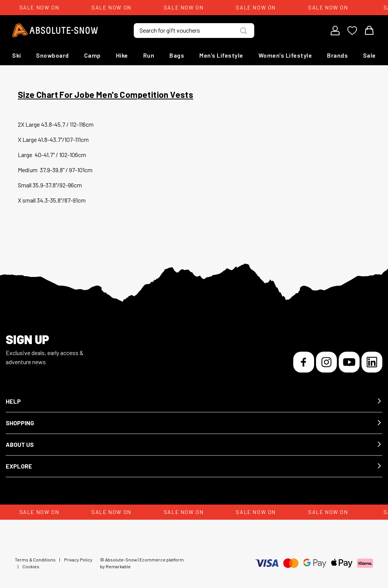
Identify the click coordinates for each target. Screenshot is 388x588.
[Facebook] (304, 362)
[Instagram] (326, 362)
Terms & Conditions (35, 560)
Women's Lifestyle (285, 55)
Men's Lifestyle (221, 55)
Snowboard (52, 55)
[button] (194, 402)
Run (149, 55)
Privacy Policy (78, 560)
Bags (177, 55)
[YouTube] (349, 362)
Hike (122, 55)
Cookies (31, 566)
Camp (92, 55)
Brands (337, 55)
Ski (17, 55)
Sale (369, 55)
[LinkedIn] (372, 362)
